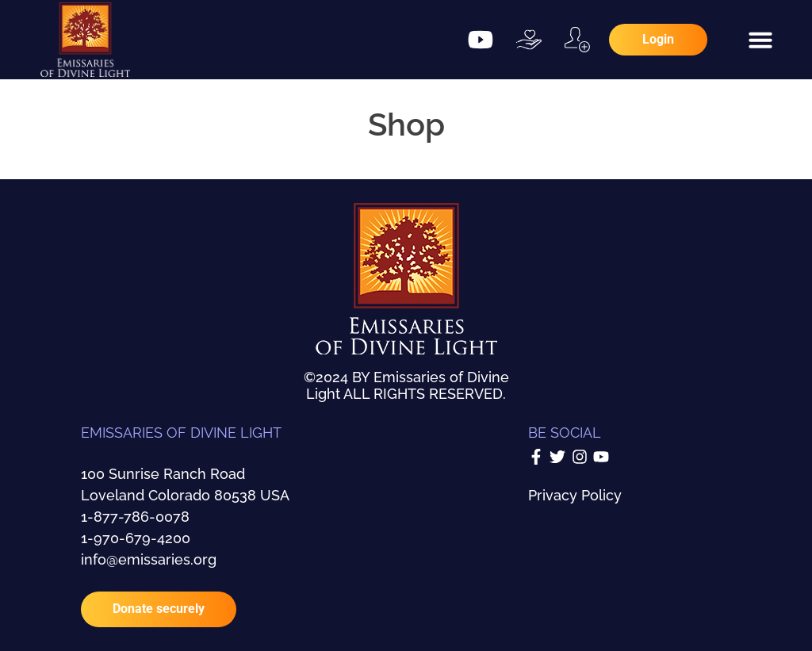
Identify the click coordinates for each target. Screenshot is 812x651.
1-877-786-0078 (135, 517)
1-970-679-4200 (136, 538)
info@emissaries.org (149, 559)
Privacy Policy (575, 495)
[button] (760, 40)
